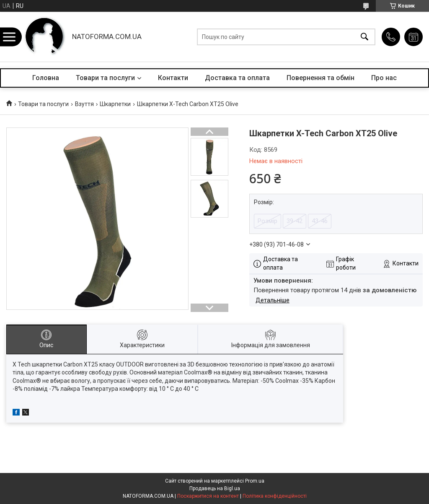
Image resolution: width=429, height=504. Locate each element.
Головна (46, 78)
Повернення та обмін (320, 78)
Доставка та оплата (237, 78)
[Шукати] (364, 37)
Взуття (84, 104)
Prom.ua (255, 481)
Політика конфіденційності (275, 496)
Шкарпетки (115, 104)
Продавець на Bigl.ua (215, 488)
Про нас (384, 78)
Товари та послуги (105, 78)
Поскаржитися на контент (208, 496)
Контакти (173, 78)
